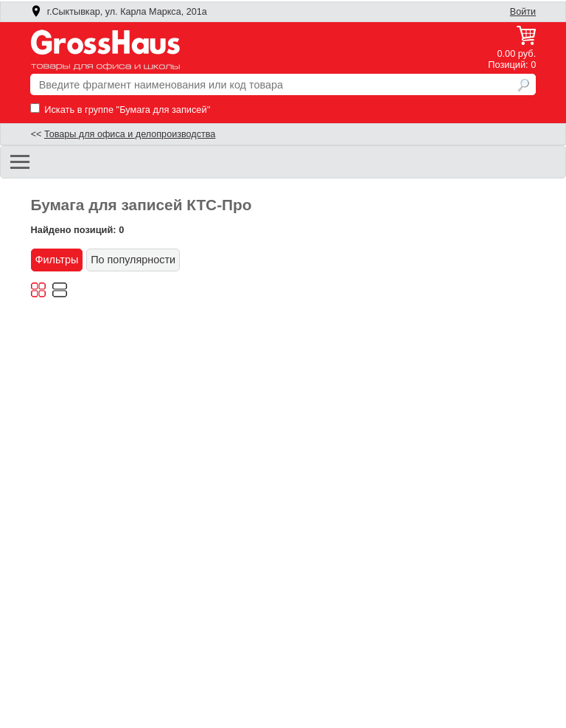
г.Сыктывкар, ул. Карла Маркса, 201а (119, 12)
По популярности (133, 260)
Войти (523, 12)
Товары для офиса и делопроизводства (130, 134)
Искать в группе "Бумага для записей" (120, 110)
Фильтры (57, 260)
